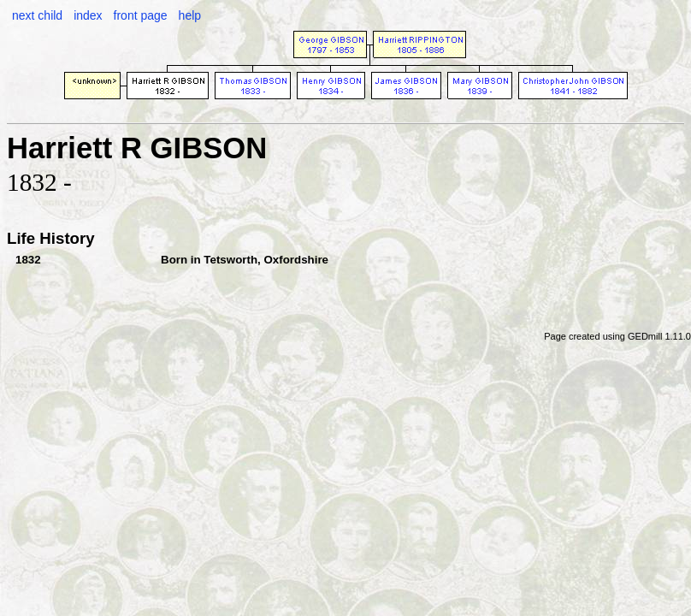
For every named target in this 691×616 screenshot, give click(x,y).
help (190, 15)
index (88, 15)
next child (37, 15)
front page (141, 15)
